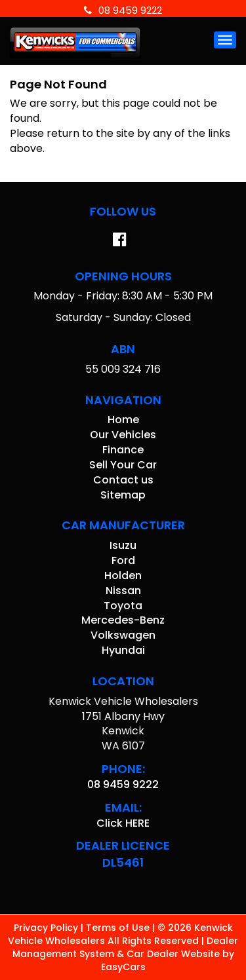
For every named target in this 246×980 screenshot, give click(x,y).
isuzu (123, 545)
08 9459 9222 (123, 10)
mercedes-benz (123, 620)
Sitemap (123, 495)
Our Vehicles (123, 435)
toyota (123, 606)
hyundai (123, 650)
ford (123, 560)
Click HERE (123, 823)
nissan (123, 591)
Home (123, 420)
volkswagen (123, 635)
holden (123, 575)
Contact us (123, 480)
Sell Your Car (123, 465)
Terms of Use (119, 928)
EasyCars (123, 967)
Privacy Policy (47, 928)
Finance (123, 450)
